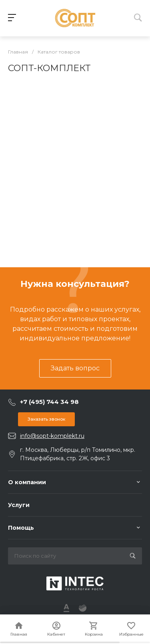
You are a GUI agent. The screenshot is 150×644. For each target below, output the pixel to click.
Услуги (19, 505)
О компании (27, 482)
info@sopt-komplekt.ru (52, 436)
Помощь (21, 528)
